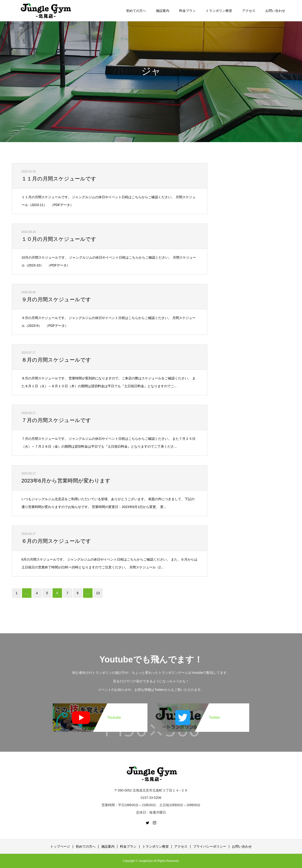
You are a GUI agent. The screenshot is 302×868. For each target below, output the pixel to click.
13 (98, 593)
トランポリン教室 (219, 11)
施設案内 (163, 11)
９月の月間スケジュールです (56, 299)
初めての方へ (136, 11)
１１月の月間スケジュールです (59, 179)
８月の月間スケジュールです (56, 360)
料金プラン (187, 11)
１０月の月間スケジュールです (59, 239)
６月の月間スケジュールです (56, 541)
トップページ (60, 846)
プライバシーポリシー (210, 846)
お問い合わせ (275, 11)
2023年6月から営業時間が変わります (66, 481)
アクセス (249, 11)
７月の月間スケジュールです (56, 420)
